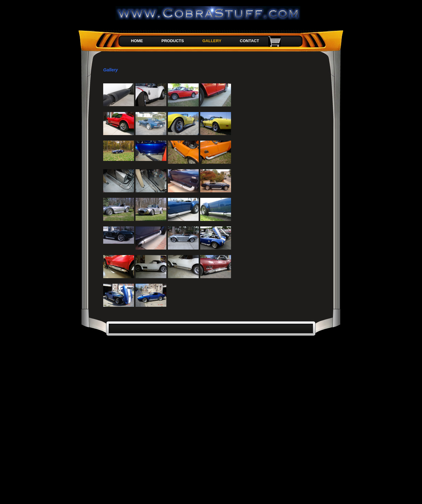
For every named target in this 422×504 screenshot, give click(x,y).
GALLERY (212, 41)
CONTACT (250, 41)
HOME (137, 41)
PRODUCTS (173, 41)
